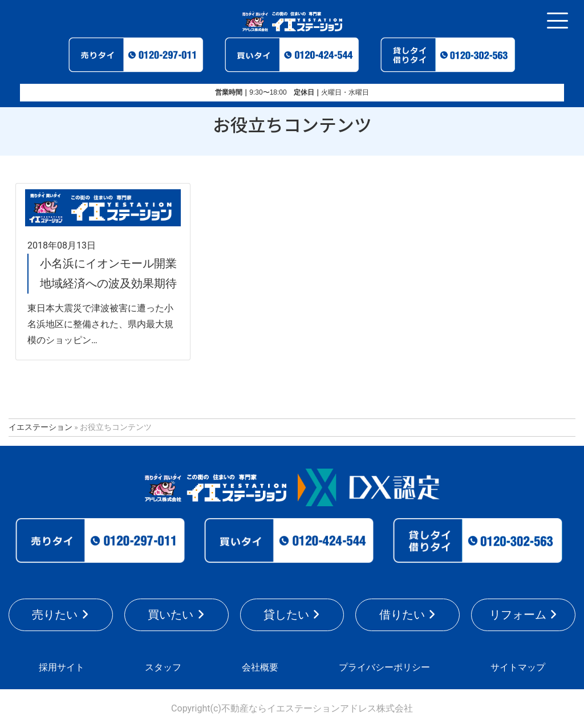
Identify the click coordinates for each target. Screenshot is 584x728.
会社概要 (260, 667)
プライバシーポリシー (384, 667)
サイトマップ (518, 667)
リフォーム (518, 615)
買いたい (171, 615)
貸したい (286, 615)
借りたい (402, 615)
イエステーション (40, 427)
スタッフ (163, 667)
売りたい (55, 615)
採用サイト (62, 667)
